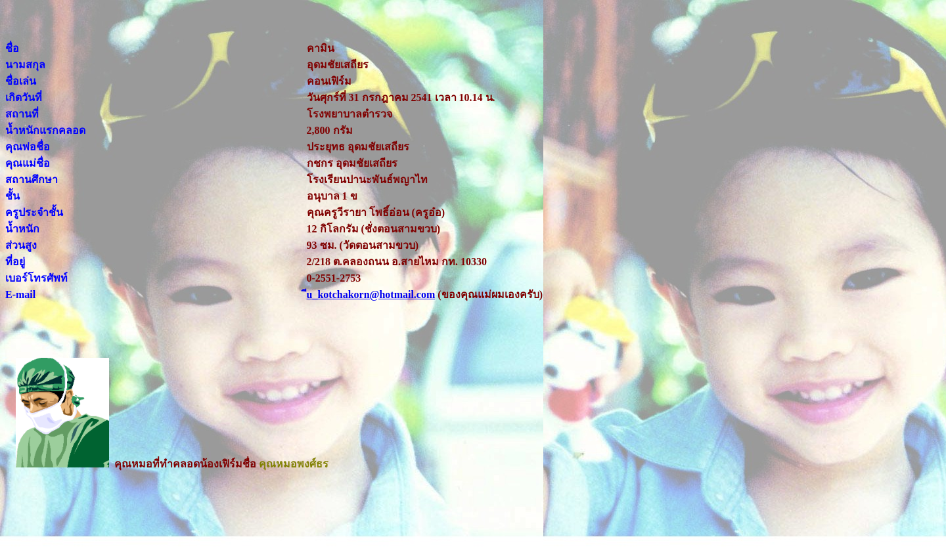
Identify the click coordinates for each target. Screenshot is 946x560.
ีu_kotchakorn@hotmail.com (371, 294)
